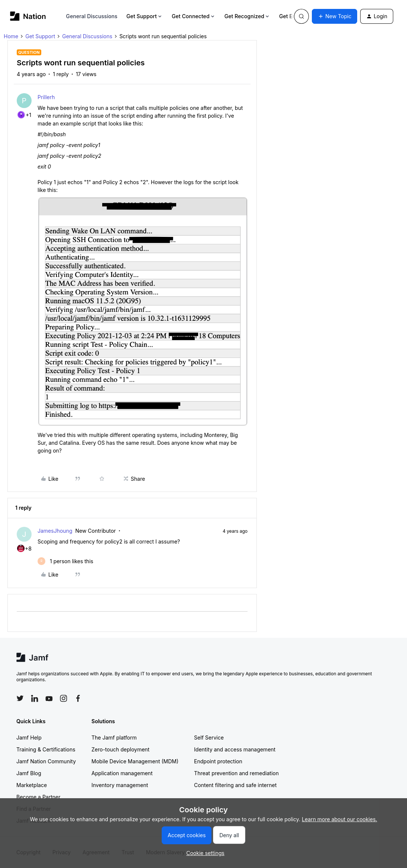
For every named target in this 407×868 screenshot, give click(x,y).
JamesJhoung (55, 531)
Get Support (145, 16)
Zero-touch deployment (120, 749)
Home (11, 36)
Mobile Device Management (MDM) (135, 761)
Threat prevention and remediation (236, 773)
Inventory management (120, 785)
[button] (335, 16)
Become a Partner (38, 797)
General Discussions (92, 16)
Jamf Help (29, 738)
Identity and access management (235, 749)
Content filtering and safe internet (235, 785)
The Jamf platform (114, 738)
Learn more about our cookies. (340, 819)
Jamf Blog (29, 773)
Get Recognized (247, 16)
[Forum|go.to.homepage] (28, 16)
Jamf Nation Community (46, 761)
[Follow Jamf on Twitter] (20, 698)
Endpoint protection (218, 761)
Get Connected (194, 16)
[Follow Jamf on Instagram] (64, 698)
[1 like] (65, 561)
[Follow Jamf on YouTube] (49, 698)
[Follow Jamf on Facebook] (78, 698)
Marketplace (32, 785)
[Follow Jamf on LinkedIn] (35, 698)
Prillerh (46, 97)
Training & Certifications (46, 749)
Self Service (209, 738)
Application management (122, 773)
